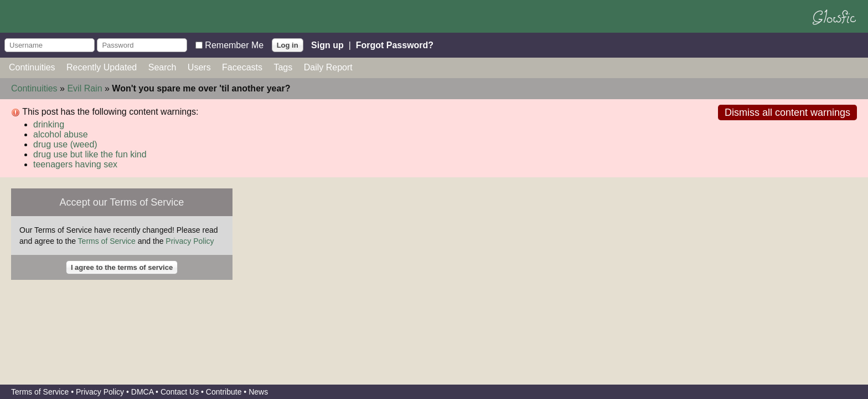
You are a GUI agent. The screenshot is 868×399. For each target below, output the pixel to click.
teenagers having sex (75, 164)
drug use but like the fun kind (90, 154)
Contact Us (180, 392)
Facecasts (242, 67)
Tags (283, 67)
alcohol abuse (61, 134)
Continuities (32, 67)
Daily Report (328, 67)
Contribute (224, 392)
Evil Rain (84, 88)
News (258, 392)
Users (199, 67)
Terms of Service (107, 241)
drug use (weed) (65, 144)
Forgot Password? (395, 45)
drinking (49, 124)
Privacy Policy (190, 241)
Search (162, 67)
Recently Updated (102, 67)
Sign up (327, 45)
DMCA (142, 392)
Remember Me (234, 45)
